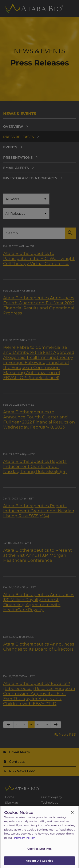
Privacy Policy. (25, 839)
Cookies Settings (39, 850)
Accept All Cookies (39, 862)
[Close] (72, 814)
